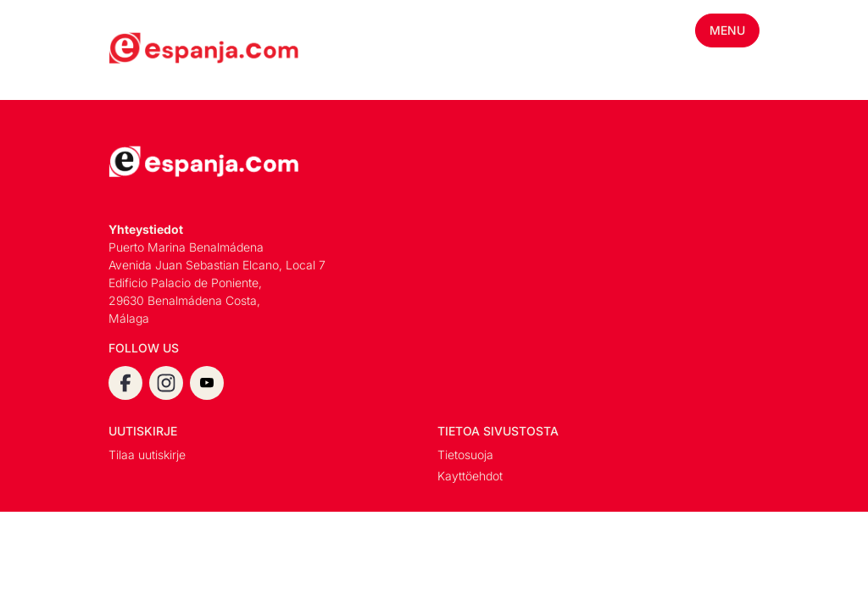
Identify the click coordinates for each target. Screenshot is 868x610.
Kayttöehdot (470, 476)
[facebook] (125, 383)
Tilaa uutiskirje (147, 455)
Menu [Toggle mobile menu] (727, 30)
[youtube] (207, 383)
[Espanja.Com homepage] (149, 50)
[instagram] (166, 383)
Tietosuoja (465, 455)
